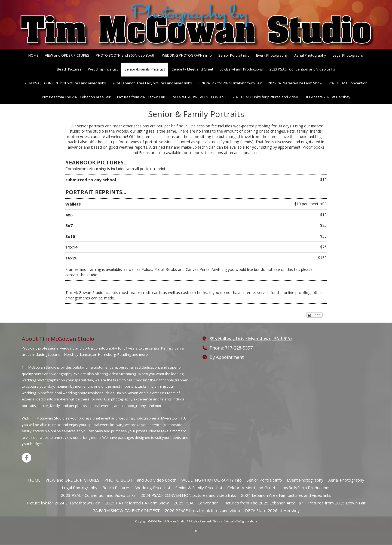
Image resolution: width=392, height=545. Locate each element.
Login (196, 530)
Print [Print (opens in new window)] (316, 315)
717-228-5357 (239, 348)
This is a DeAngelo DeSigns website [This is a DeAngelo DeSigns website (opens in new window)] (235, 521)
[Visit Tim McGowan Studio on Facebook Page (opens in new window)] (27, 458)
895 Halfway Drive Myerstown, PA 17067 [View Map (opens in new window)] (251, 339)
